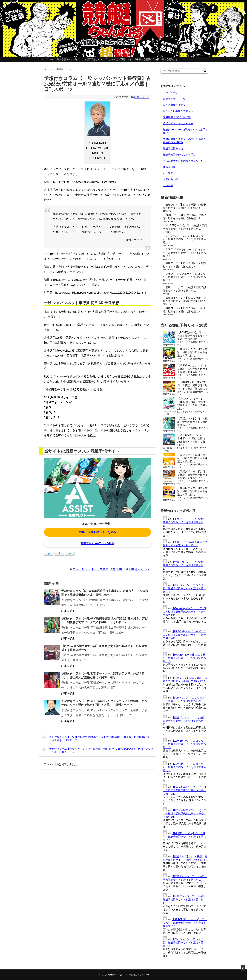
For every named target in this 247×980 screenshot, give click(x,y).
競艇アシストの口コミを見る (98, 543)
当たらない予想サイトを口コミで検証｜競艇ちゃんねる (124, 975)
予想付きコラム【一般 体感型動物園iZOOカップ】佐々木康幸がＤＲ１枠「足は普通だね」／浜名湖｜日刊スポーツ (97, 738)
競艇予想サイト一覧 (67, 59)
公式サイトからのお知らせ (178, 123)
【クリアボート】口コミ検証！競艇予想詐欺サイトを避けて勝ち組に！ (185, 522)
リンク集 (168, 185)
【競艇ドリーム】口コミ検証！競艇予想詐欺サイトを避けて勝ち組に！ (185, 565)
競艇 (120, 569)
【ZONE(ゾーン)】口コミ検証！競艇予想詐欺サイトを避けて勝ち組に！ (192, 336)
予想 (113, 569)
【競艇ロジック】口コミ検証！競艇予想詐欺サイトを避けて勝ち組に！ (192, 491)
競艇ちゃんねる (139, 569)
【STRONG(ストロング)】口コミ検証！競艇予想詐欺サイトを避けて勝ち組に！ (184, 239)
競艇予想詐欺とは (171, 59)
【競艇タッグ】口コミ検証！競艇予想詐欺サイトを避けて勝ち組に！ (192, 458)
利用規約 (168, 173)
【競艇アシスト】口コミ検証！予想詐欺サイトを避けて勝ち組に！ (192, 422)
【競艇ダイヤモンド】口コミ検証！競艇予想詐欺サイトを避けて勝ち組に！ (192, 475)
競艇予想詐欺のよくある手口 (179, 155)
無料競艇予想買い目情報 (147, 59)
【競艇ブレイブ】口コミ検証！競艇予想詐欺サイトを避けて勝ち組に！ (192, 352)
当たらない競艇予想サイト (119, 59)
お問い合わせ (171, 179)
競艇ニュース (142, 97)
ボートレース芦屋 (97, 569)
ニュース (78, 569)
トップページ (48, 59)
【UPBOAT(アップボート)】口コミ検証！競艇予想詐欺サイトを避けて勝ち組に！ (184, 277)
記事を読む (68, 611)
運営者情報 (169, 167)
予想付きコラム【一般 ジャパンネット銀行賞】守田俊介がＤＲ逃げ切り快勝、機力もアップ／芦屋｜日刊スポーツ (97, 750)
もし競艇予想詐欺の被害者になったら (184, 161)
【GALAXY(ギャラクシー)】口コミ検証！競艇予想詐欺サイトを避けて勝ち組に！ (184, 253)
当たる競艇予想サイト (91, 59)
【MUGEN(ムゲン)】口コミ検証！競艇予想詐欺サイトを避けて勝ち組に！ (192, 369)
